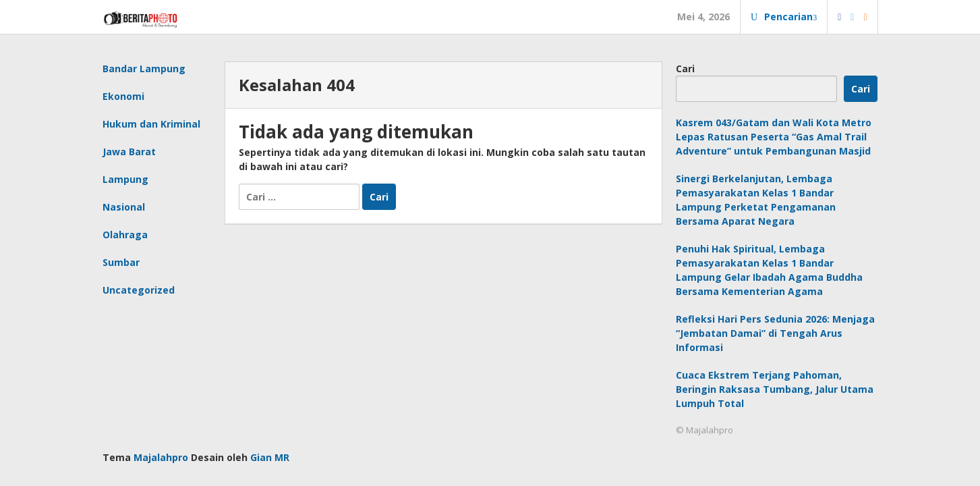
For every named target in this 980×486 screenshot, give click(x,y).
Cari (685, 69)
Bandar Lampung (144, 69)
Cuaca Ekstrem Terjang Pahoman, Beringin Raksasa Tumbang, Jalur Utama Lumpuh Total (775, 389)
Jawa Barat (129, 152)
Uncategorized (139, 290)
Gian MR (270, 457)
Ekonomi (123, 96)
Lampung (125, 179)
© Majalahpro (704, 430)
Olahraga (125, 235)
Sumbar (121, 262)
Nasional (124, 207)
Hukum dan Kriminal (151, 124)
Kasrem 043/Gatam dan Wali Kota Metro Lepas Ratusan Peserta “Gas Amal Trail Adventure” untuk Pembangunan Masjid (774, 137)
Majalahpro (161, 457)
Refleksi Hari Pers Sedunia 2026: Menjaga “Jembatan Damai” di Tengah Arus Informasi (775, 333)
